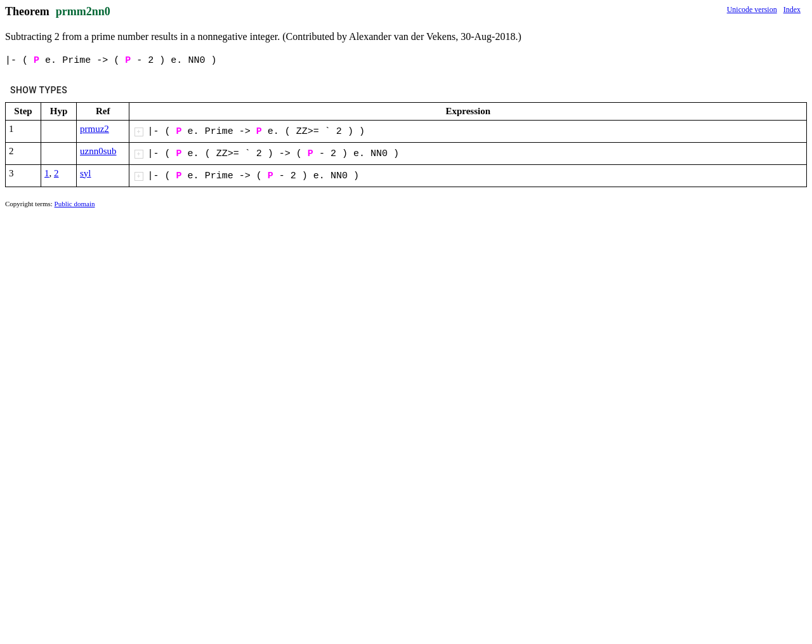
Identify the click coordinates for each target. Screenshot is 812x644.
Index (792, 10)
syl (86, 173)
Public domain (75, 204)
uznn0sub (98, 151)
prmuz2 (95, 129)
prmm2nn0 (83, 11)
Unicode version (752, 10)
